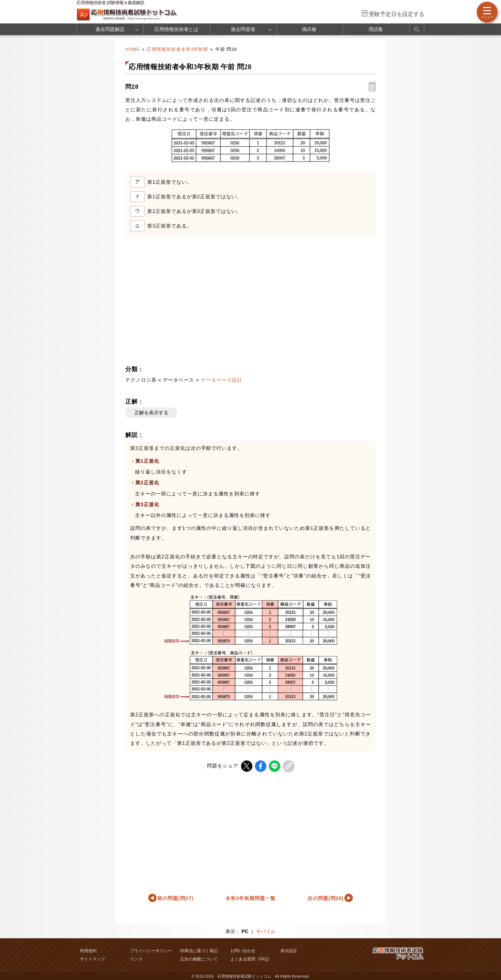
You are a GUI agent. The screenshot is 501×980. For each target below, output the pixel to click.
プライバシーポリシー (151, 951)
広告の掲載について (199, 959)
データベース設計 (222, 380)
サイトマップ (93, 959)
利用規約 (88, 951)
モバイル (266, 931)
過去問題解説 (110, 29)
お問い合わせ (243, 951)
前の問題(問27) (175, 898)
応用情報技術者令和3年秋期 (177, 49)
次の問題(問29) (326, 898)
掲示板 (309, 29)
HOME (133, 49)
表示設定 (289, 951)
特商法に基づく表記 (199, 951)
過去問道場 (243, 29)
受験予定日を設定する (397, 14)
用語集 (376, 29)
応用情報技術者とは (176, 29)
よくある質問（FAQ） (251, 959)
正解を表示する (151, 413)
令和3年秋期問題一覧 (250, 898)
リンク (136, 959)
